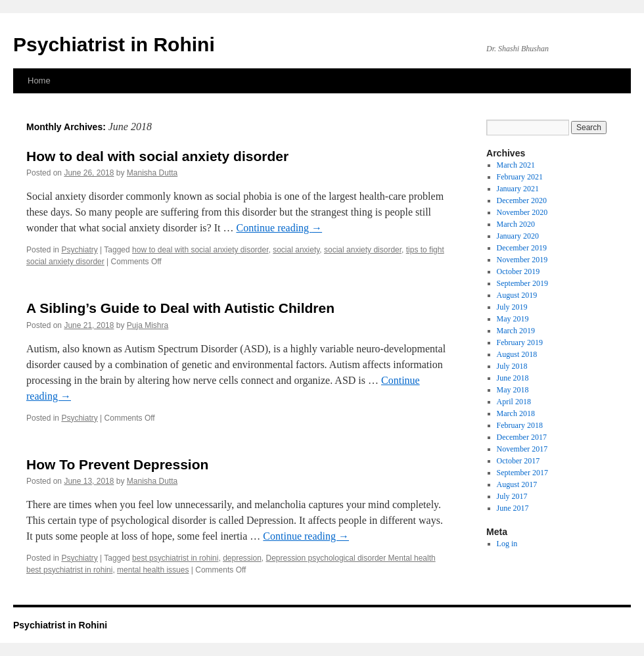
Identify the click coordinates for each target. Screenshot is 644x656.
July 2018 (512, 366)
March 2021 (516, 165)
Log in (507, 544)
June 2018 (513, 378)
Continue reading (279, 228)
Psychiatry (79, 250)
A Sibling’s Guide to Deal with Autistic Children (180, 308)
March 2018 (516, 413)
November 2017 (522, 449)
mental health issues (153, 570)
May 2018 (513, 390)
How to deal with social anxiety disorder (157, 156)
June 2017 (513, 508)
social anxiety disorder (363, 250)
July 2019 (512, 307)
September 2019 (522, 283)
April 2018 (514, 402)
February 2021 (520, 177)
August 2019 (517, 295)
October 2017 (518, 461)
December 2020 (522, 200)
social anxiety (296, 250)
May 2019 (513, 319)
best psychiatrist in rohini (175, 558)
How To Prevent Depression (117, 464)
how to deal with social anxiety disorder (200, 250)
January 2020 (518, 236)
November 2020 (522, 212)
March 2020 (516, 224)
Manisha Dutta (152, 173)
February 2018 (520, 425)
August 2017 (517, 484)
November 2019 (522, 260)
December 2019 (522, 248)
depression (242, 558)
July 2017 (512, 496)
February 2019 (520, 342)
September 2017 (522, 473)
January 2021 (518, 189)
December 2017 (522, 437)
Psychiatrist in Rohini (114, 44)
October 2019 (518, 271)
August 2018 (517, 354)
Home (39, 81)
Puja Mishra (148, 325)
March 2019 (516, 331)
